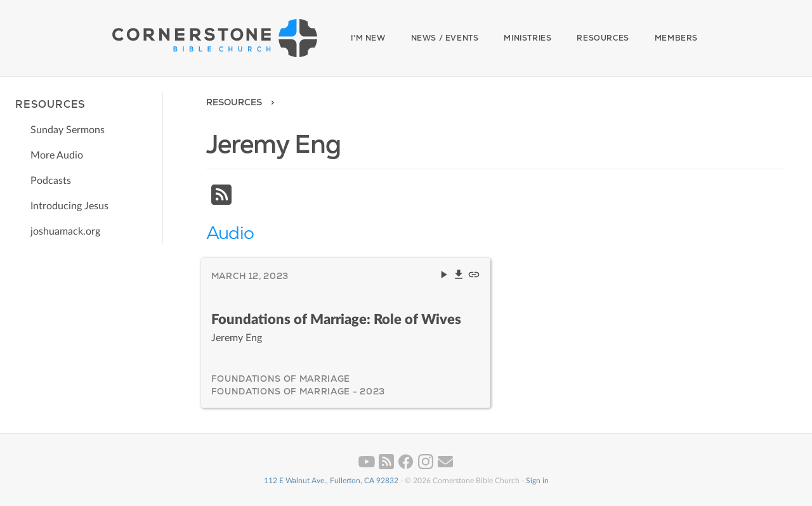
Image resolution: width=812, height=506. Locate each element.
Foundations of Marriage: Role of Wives (336, 320)
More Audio (57, 155)
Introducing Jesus (69, 206)
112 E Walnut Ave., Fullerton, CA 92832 (331, 481)
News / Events (445, 38)
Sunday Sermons (68, 130)
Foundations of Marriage (281, 379)
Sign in (537, 481)
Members (676, 38)
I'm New (368, 38)
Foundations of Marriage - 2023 (298, 391)
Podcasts (51, 181)
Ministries (527, 38)
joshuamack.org (65, 231)
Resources (603, 38)
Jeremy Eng (237, 338)
